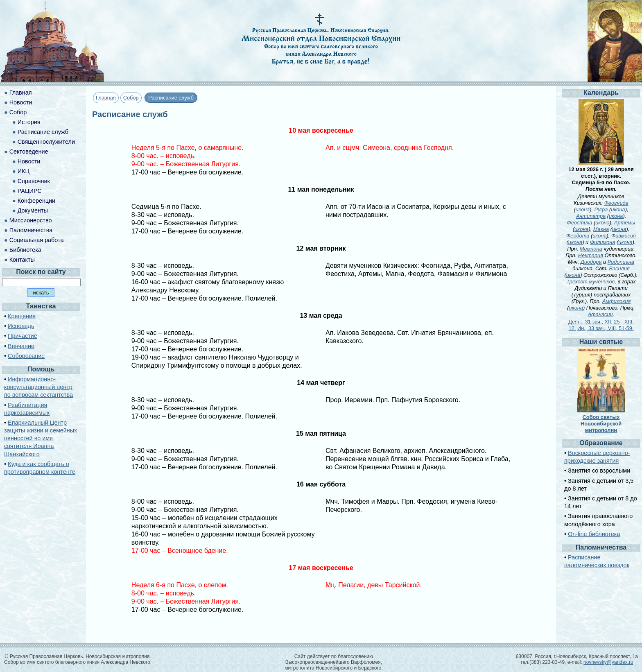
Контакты (22, 260)
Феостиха (579, 223)
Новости (21, 102)
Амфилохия (616, 301)
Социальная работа (37, 240)
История (29, 122)
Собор (131, 98)
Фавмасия (624, 236)
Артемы (625, 223)
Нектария (591, 255)
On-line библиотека (594, 534)
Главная (106, 98)
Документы (33, 210)
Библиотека (25, 250)
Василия (619, 268)
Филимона (603, 242)
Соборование (26, 356)
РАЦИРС (30, 191)
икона (583, 209)
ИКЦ (24, 171)
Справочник (34, 181)
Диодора (591, 262)
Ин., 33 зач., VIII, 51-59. (605, 328)
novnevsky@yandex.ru (608, 662)
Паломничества (31, 230)
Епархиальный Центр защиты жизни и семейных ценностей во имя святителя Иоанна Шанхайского (41, 438)
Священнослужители (46, 142)
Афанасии (600, 314)
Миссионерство (31, 220)
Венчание (21, 346)
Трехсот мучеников (590, 282)
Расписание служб (43, 132)
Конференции (36, 201)
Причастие (23, 336)
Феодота (578, 236)
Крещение (22, 316)
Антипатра (591, 216)
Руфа (601, 209)
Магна (601, 229)
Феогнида (616, 203)
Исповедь (21, 326)
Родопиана (621, 262)
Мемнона (591, 249)
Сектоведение (29, 152)
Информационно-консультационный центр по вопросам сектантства (38, 387)
